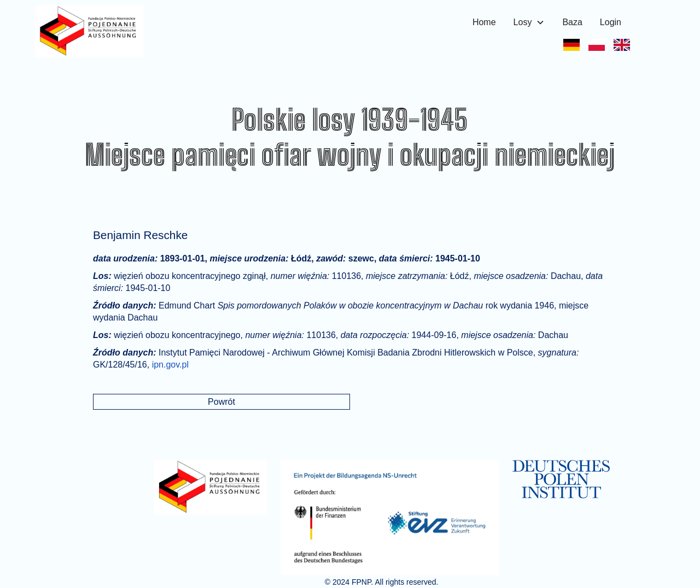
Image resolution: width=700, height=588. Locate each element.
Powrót (221, 402)
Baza (572, 22)
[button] (529, 22)
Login (611, 22)
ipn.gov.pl (170, 365)
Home (484, 22)
